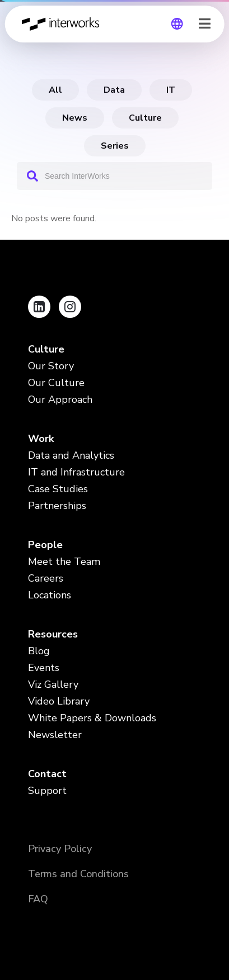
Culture (145, 118)
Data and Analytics (71, 455)
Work (41, 439)
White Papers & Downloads (92, 718)
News (75, 118)
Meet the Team (64, 562)
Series (115, 146)
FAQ (38, 899)
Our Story (51, 366)
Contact (47, 774)
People (45, 545)
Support (47, 791)
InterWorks (63, 24)
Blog (39, 651)
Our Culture (56, 383)
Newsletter (55, 735)
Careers (46, 578)
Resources (53, 634)
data (114, 90)
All (55, 90)
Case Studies (58, 489)
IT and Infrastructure (76, 472)
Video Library (59, 701)
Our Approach (60, 399)
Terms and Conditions (78, 874)
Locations (50, 595)
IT (171, 90)
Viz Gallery (53, 684)
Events (44, 668)
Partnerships (57, 506)
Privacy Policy (60, 849)
